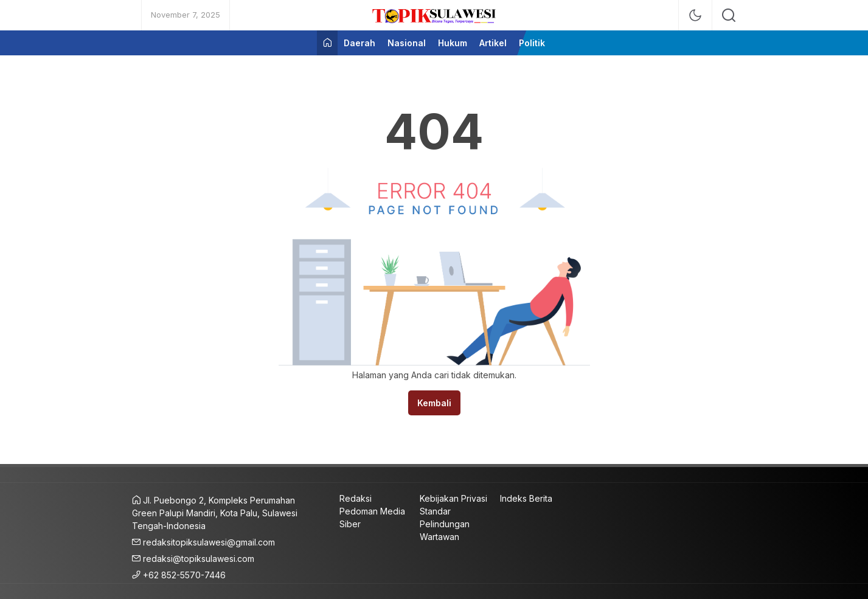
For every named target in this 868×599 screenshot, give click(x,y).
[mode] (695, 15)
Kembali (434, 403)
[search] (729, 15)
